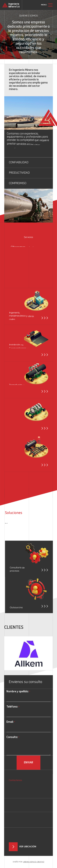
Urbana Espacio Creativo (34, 862)
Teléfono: (13, 707)
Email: (11, 722)
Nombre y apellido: (18, 692)
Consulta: (13, 737)
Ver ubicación (28, 847)
